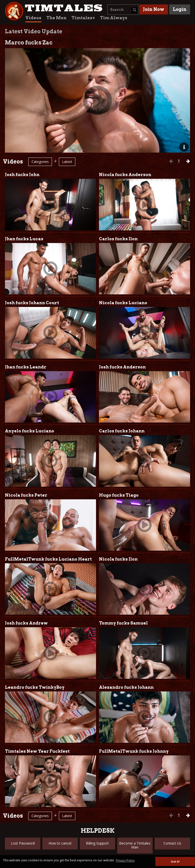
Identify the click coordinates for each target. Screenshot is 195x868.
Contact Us (172, 843)
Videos (33, 18)
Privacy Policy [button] (125, 860)
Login (180, 9)
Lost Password (23, 843)
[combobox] (123, 10)
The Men (56, 18)
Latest (67, 162)
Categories (40, 162)
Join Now (154, 9)
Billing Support (97, 843)
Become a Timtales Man (135, 845)
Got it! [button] (175, 861)
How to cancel (60, 843)
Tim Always (114, 18)
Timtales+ (83, 18)
